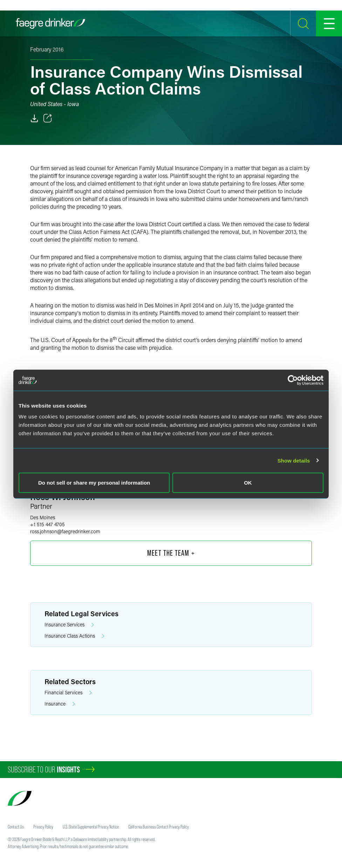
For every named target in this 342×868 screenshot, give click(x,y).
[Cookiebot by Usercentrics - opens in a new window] (293, 380)
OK (248, 483)
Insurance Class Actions (74, 636)
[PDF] (34, 118)
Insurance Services (69, 625)
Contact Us (16, 827)
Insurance (60, 704)
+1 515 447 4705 (47, 524)
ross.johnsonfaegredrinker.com (65, 531)
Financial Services (68, 693)
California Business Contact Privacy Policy (159, 827)
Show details (294, 460)
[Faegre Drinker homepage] (50, 23)
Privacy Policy (43, 827)
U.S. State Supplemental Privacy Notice (91, 827)
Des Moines (43, 517)
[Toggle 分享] (48, 118)
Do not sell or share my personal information (94, 483)
